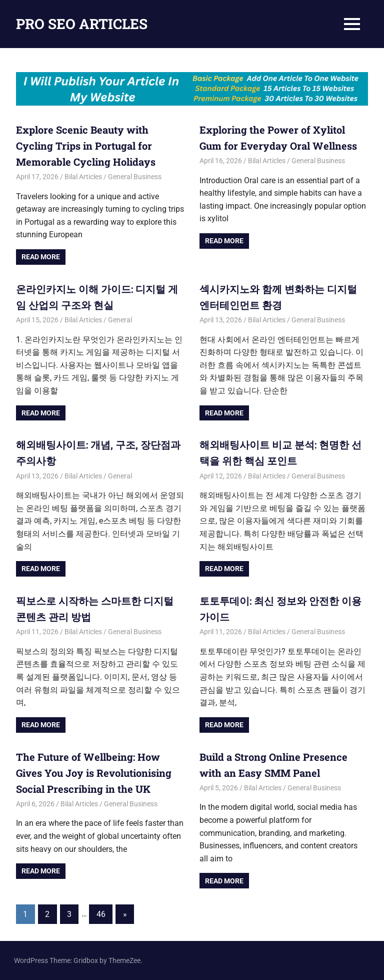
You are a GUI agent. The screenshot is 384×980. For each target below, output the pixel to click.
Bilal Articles (83, 177)
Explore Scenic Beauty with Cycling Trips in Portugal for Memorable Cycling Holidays (86, 146)
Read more (41, 257)
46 (101, 914)
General (120, 320)
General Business (135, 177)
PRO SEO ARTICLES (82, 24)
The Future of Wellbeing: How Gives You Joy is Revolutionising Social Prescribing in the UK (94, 773)
